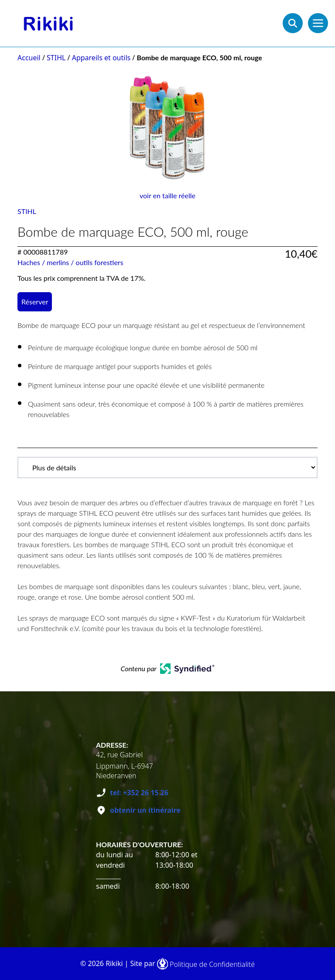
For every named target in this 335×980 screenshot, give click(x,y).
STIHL (56, 58)
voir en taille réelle (167, 195)
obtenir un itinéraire (145, 810)
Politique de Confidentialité (212, 964)
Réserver (35, 302)
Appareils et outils (101, 58)
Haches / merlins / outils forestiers (70, 262)
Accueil (29, 58)
